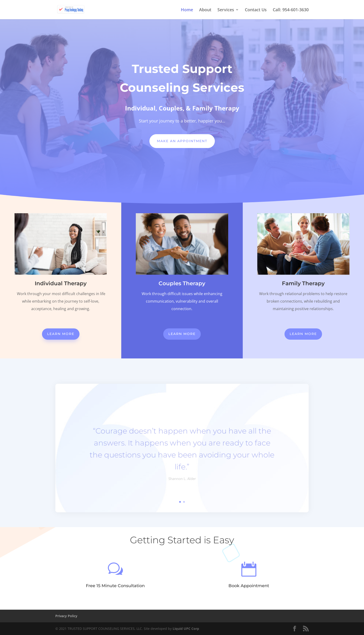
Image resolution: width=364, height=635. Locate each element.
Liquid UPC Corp (186, 629)
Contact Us (256, 10)
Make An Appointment (182, 141)
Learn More (61, 334)
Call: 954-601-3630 (291, 10)
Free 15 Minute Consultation (115, 586)
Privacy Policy (66, 616)
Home (187, 10)
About (205, 10)
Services (226, 10)
